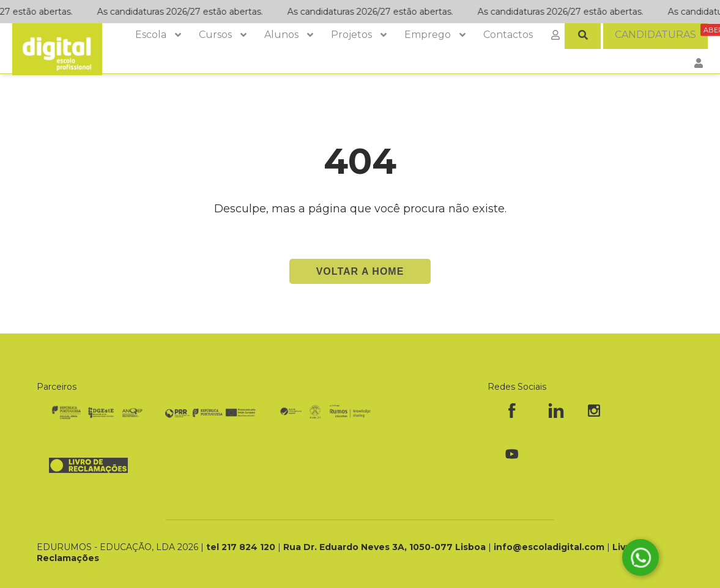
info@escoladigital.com (549, 547)
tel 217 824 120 (242, 547)
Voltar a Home (360, 271)
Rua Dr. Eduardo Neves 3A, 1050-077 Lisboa (386, 547)
